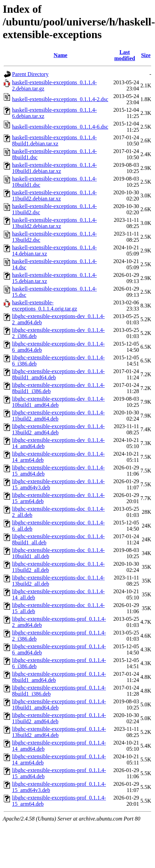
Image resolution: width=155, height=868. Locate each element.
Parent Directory (30, 74)
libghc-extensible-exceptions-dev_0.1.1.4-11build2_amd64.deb (58, 416)
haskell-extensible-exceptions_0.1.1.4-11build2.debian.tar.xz (54, 196)
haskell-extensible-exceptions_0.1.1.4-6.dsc (60, 127)
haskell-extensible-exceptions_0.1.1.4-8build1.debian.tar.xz (54, 140)
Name (60, 55)
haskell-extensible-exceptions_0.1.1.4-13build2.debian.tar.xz (54, 223)
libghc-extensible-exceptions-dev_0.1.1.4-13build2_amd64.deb (58, 429)
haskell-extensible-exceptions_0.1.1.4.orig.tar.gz (45, 306)
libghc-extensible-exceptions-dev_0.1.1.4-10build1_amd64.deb (58, 402)
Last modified (124, 55)
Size (146, 55)
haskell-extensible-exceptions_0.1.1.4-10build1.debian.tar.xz (54, 168)
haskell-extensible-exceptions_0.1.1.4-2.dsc (60, 99)
